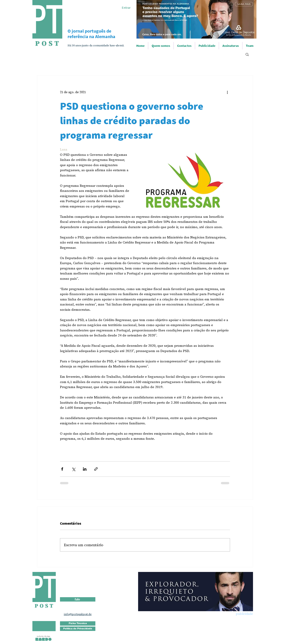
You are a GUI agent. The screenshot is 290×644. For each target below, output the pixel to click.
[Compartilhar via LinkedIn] (85, 469)
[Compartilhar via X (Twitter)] (73, 469)
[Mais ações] (227, 92)
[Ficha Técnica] (78, 623)
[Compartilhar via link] (96, 469)
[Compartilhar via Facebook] (62, 469)
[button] (247, 54)
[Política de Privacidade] (78, 629)
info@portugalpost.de (78, 614)
